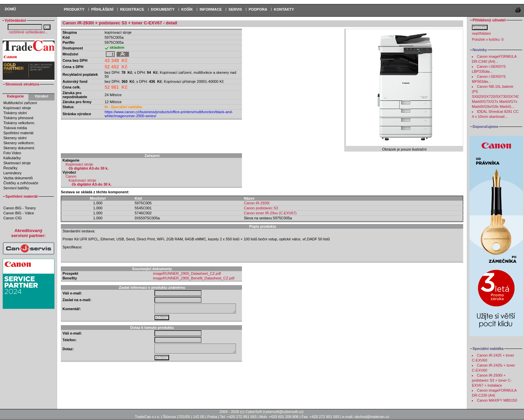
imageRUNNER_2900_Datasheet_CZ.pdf (187, 273)
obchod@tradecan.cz (372, 417)
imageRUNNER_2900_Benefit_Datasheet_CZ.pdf (194, 278)
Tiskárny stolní (15, 113)
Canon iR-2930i (257, 203)
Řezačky (10, 168)
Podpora (258, 9)
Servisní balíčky (16, 188)
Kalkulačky (12, 158)
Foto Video (12, 153)
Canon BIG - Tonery (20, 208)
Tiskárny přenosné (18, 118)
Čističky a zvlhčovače (21, 183)
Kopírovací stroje (17, 108)
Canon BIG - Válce (19, 213)
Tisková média (15, 128)
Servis (235, 9)
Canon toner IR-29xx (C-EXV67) (270, 213)
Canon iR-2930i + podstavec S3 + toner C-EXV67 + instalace (492, 380)
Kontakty (284, 9)
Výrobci (41, 96)
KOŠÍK (187, 9)
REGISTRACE (132, 9)
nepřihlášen (481, 33)
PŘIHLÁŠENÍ (102, 9)
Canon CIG (13, 218)
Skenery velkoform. (19, 143)
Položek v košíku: (488, 39)
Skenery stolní (15, 138)
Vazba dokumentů (18, 178)
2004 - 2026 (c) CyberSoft (241, 412)
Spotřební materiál (18, 133)
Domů (10, 9)
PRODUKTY (74, 9)
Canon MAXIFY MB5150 (497, 400)
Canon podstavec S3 (261, 208)
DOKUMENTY (163, 9)
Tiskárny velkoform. (19, 123)
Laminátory (12, 173)
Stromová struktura (22, 84)
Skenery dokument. (19, 148)
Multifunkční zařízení (20, 103)
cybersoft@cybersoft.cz (283, 412)
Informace (211, 9)
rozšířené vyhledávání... (29, 32)
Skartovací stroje (17, 163)
